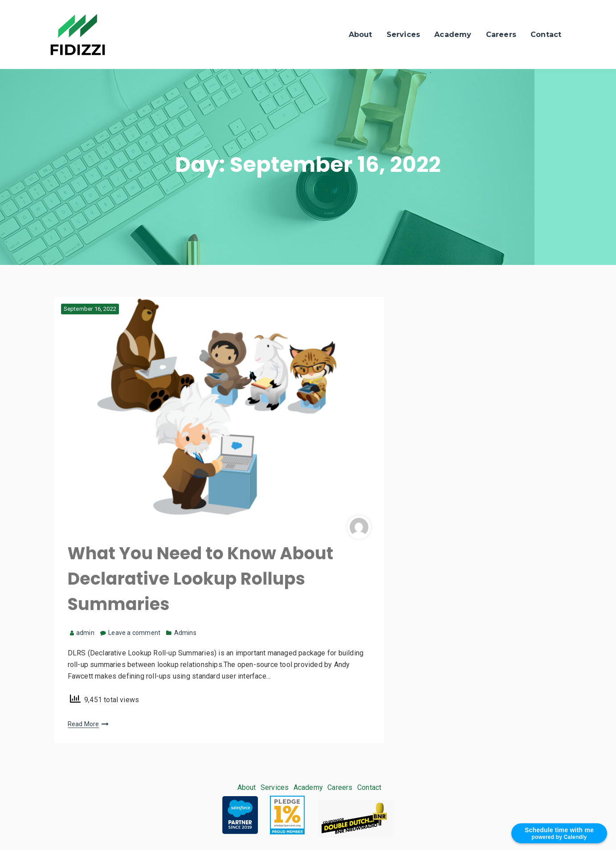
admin (82, 633)
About (361, 35)
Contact (546, 35)
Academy (453, 35)
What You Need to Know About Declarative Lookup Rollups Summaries (201, 579)
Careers (501, 35)
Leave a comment (134, 633)
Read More (84, 724)
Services (404, 35)
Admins (185, 633)
